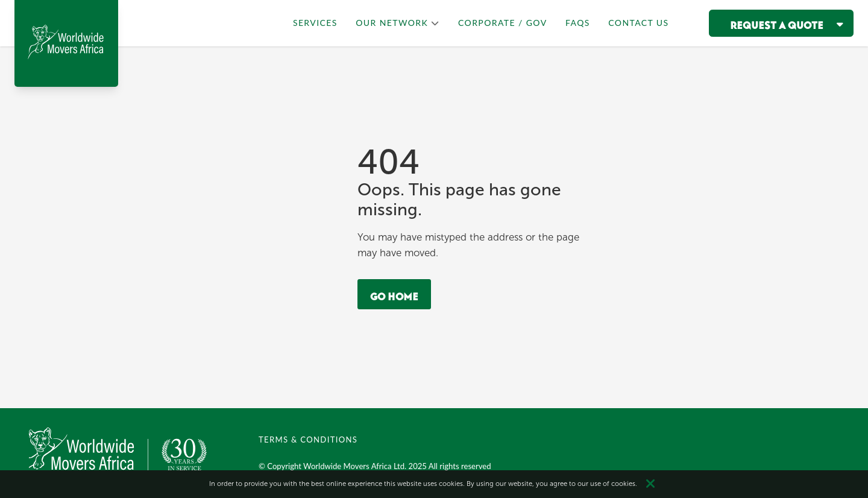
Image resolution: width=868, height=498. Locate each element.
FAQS (578, 23)
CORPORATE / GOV (503, 23)
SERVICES (315, 23)
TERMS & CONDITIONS (308, 440)
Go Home (394, 294)
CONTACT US (638, 23)
